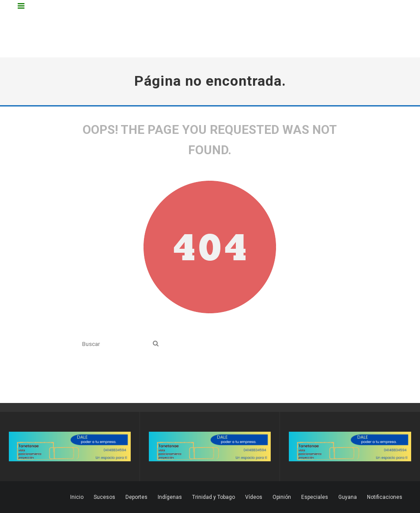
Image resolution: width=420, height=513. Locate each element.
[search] (156, 344)
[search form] (116, 344)
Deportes (136, 497)
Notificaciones (385, 497)
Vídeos (254, 497)
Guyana (348, 497)
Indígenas (170, 497)
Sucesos (104, 497)
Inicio (77, 497)
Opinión (282, 497)
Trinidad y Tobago (214, 497)
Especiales (315, 497)
